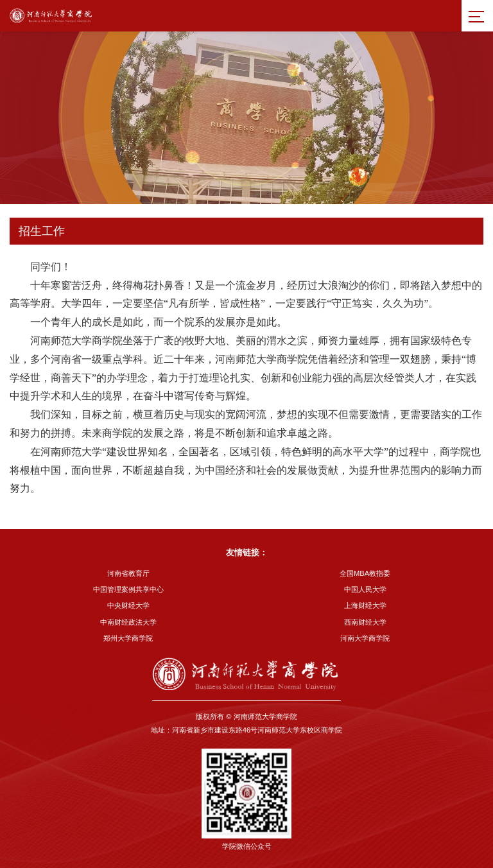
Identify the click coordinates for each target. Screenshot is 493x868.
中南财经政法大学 (128, 622)
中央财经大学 (128, 605)
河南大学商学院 (365, 638)
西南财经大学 (365, 622)
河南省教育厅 (128, 573)
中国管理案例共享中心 (128, 589)
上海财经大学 (365, 605)
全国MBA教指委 (365, 573)
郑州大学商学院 (128, 638)
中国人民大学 (365, 589)
